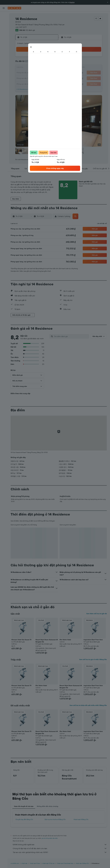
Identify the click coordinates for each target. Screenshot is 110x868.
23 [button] (51, 73)
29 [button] (46, 78)
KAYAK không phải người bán (60, 845)
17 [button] (21, 73)
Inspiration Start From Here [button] (93, 640)
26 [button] (31, 78)
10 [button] (21, 68)
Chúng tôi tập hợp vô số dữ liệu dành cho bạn (60, 848)
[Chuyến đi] (4, 45)
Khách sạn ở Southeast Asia (65, 863)
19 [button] (31, 73)
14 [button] (41, 68)
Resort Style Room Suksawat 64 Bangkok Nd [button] (47, 641)
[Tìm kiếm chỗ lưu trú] (4, 19)
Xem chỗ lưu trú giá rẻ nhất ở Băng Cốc (93, 659)
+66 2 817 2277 (21, 27)
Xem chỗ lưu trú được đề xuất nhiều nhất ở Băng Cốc (88, 705)
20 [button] (36, 73)
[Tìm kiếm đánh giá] (71, 336)
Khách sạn (24, 863)
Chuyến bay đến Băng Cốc (24, 819)
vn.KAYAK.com (15, 863)
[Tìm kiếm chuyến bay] (4, 15)
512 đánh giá (30, 30)
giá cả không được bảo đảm (50, 838)
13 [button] (36, 68)
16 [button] (52, 68)
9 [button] (52, 62)
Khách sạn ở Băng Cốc (81, 819)
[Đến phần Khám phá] (4, 30)
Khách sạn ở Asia (35, 863)
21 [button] (41, 73)
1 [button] (46, 57)
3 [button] (21, 62)
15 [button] (46, 68)
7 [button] (41, 62)
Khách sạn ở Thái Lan (49, 863)
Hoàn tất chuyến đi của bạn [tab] (24, 806)
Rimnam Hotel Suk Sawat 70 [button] (21, 640)
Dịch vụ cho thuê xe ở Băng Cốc (55, 819)
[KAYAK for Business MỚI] (4, 39)
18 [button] (26, 73)
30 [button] (51, 78)
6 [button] (36, 62)
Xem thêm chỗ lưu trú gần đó (97, 614)
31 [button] (21, 83)
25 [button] (26, 78)
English (72, 2)
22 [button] (46, 73)
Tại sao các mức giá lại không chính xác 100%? (60, 852)
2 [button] (52, 57)
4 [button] (26, 62)
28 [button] (41, 78)
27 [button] (36, 78)
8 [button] (46, 62)
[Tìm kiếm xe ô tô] (4, 24)
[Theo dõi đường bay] (4, 34)
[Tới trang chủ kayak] (14, 8)
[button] (108, 2)
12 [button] (31, 68)
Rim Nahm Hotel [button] (65, 640)
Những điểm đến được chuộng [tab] (47, 806)
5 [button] (31, 62)
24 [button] (21, 78)
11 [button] (26, 68)
